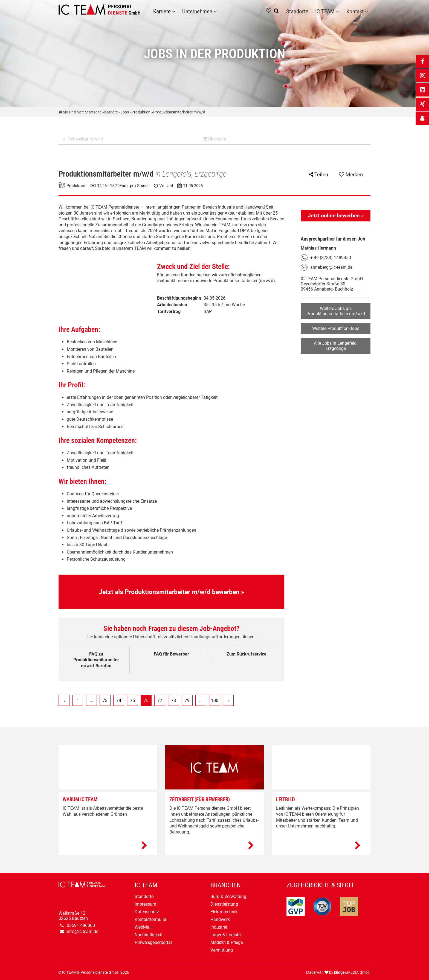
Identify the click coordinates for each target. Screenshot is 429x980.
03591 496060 (81, 925)
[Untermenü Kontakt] (367, 11)
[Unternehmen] (209, 11)
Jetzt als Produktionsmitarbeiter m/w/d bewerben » (171, 592)
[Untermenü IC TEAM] (341, 11)
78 (173, 700)
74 (119, 700)
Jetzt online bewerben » (336, 216)
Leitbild (285, 799)
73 (105, 700)
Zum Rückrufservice (247, 654)
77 (160, 700)
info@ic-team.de (82, 931)
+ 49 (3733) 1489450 (331, 258)
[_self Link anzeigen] (422, 118)
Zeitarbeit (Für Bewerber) (200, 799)
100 (215, 700)
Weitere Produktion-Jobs (336, 328)
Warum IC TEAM (80, 799)
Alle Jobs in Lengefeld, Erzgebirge (336, 346)
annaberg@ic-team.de (331, 267)
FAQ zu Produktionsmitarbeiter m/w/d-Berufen (96, 660)
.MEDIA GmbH (352, 972)
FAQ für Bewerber (171, 654)
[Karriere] (172, 11)
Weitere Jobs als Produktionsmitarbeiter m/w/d (336, 311)
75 (132, 700)
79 (187, 700)
